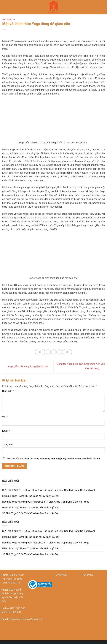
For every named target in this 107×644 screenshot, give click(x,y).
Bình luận (8, 391)
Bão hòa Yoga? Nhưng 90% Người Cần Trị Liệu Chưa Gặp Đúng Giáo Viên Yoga (46, 502)
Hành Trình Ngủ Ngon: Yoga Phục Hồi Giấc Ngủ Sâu (31, 508)
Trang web (8, 445)
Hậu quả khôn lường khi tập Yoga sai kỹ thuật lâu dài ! (31, 496)
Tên (5, 417)
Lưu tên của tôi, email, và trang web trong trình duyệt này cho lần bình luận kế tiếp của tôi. (54, 459)
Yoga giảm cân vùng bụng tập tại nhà (25, 367)
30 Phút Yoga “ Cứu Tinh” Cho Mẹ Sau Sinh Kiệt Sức (31, 513)
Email (6, 431)
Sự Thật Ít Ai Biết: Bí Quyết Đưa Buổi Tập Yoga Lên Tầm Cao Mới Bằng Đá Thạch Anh (49, 490)
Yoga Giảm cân (9, 20)
